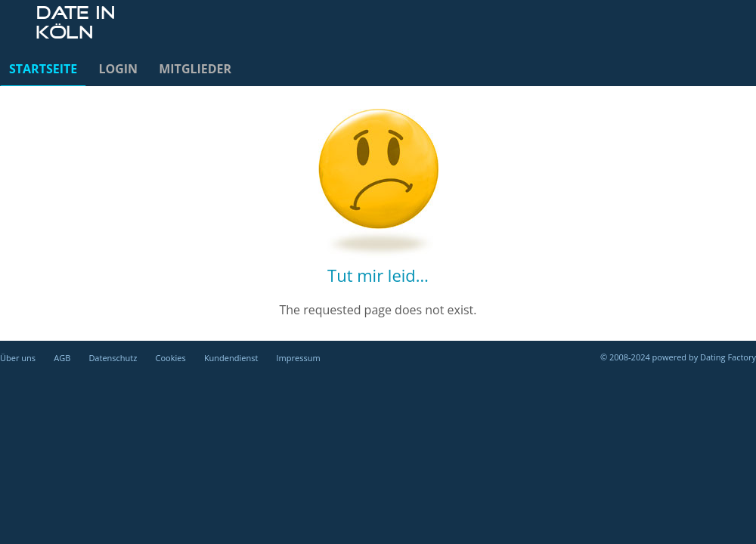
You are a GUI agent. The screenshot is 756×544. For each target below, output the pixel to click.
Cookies (171, 358)
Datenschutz (113, 358)
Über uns (18, 358)
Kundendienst (231, 358)
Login (118, 69)
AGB (62, 358)
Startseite (43, 69)
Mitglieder (195, 69)
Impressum (299, 358)
